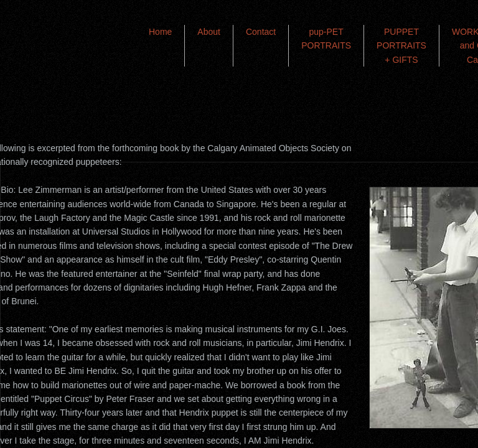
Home (160, 32)
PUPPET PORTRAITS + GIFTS (401, 46)
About (209, 32)
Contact (261, 32)
